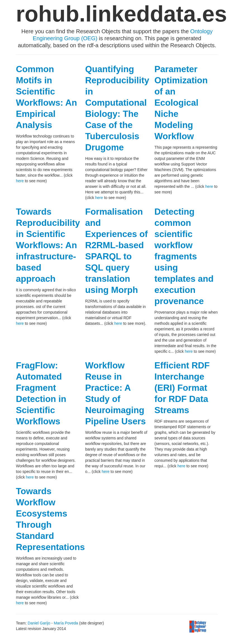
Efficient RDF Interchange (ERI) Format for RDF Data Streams (182, 388)
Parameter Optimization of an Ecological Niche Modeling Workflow (181, 103)
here (20, 181)
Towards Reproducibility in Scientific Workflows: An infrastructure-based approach (48, 245)
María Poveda (66, 623)
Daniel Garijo (39, 623)
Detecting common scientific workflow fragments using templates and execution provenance (184, 256)
